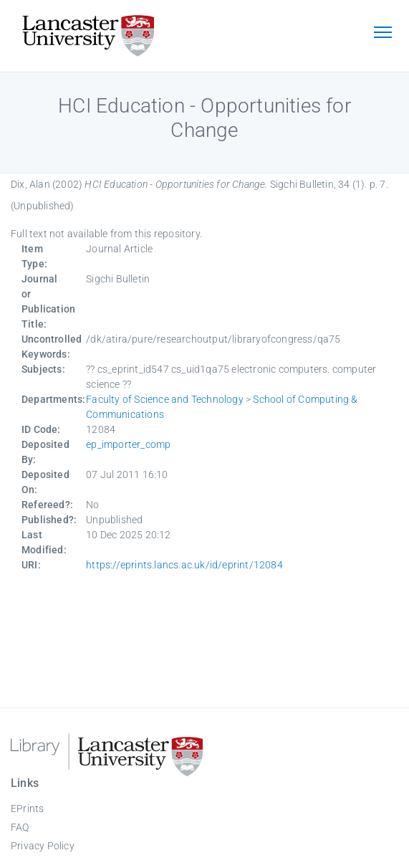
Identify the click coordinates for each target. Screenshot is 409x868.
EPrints (27, 809)
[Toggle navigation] (382, 34)
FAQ (20, 827)
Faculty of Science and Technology (165, 399)
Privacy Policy (43, 846)
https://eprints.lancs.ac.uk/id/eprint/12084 (184, 565)
